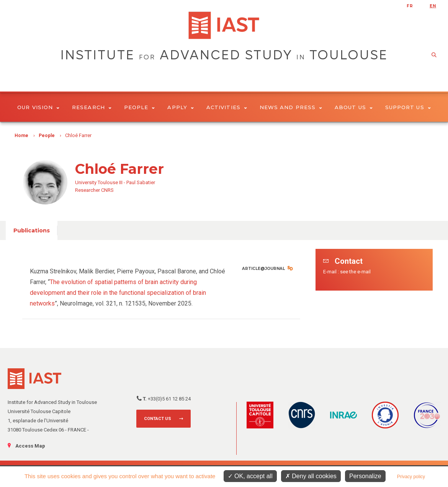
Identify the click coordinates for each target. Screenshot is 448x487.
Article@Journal (263, 269)
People (140, 107)
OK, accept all (250, 476)
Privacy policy (411, 477)
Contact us (158, 419)
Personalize (365, 476)
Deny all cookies (311, 476)
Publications (32, 230)
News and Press (291, 107)
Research (92, 107)
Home (21, 136)
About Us (354, 107)
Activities (227, 107)
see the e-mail (355, 272)
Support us (408, 107)
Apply (181, 107)
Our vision (38, 107)
